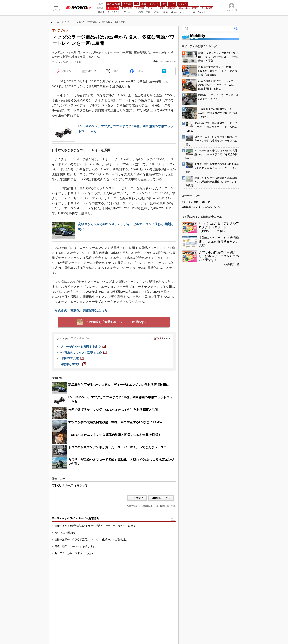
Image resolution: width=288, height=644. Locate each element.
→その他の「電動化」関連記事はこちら (80, 310)
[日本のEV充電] (72, 358)
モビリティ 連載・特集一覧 (196, 202)
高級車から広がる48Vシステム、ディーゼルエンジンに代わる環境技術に (119, 385)
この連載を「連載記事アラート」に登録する (117, 322)
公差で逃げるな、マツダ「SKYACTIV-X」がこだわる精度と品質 (113, 410)
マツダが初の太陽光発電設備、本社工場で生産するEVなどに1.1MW (115, 422)
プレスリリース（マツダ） (70, 485)
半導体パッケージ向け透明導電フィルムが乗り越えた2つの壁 (219, 242)
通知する (93, 71)
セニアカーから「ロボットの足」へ (75, 553)
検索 (236, 28)
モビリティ (67, 22)
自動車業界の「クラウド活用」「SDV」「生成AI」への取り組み (91, 539)
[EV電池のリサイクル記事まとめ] (84, 352)
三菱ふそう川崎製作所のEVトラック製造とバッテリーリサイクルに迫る (95, 526)
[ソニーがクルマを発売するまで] (83, 347)
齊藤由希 (158, 62)
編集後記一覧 (232, 264)
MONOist (55, 22)
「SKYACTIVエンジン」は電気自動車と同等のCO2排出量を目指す (115, 435)
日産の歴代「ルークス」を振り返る (75, 546)
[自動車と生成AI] (73, 364)
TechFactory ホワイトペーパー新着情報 (75, 519)
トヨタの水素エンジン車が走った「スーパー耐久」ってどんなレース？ (117, 447)
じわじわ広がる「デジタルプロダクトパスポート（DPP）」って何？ (219, 227)
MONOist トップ (161, 498)
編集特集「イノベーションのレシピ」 (201, 207)
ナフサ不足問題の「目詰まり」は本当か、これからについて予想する (219, 256)
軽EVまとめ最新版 (65, 533)
